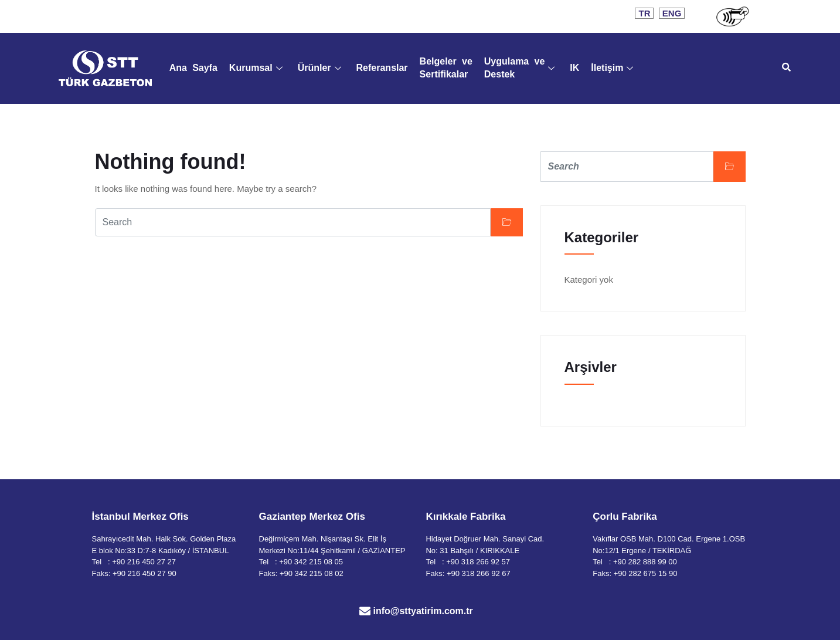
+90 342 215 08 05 (311, 562)
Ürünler (319, 68)
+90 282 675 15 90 (646, 573)
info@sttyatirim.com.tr (423, 611)
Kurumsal (256, 68)
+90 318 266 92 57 (478, 562)
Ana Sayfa (193, 68)
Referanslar (382, 68)
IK (574, 68)
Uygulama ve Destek (520, 68)
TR (644, 13)
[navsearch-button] (787, 68)
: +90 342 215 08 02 (310, 573)
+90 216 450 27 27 (144, 562)
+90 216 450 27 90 (144, 573)
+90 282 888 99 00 (645, 562)
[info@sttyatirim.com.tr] (365, 611)
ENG (672, 13)
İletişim (612, 68)
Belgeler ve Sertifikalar (446, 68)
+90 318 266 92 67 (479, 573)
